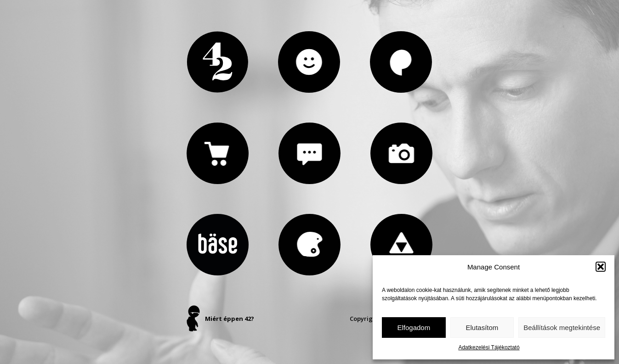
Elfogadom (414, 328)
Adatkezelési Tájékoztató (489, 347)
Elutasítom (482, 328)
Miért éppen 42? (230, 319)
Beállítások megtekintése (562, 328)
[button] (601, 267)
